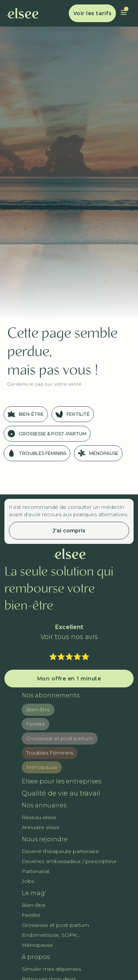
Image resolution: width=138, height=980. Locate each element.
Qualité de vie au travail (61, 793)
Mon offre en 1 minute (69, 679)
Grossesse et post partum (60, 738)
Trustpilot (69, 647)
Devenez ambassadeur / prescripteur (69, 861)
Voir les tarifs (93, 13)
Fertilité (36, 724)
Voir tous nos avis (69, 637)
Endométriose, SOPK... (51, 935)
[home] (22, 13)
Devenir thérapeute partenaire (60, 851)
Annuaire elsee (41, 827)
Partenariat (36, 871)
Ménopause (42, 767)
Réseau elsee (39, 817)
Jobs (28, 881)
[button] (124, 13)
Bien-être (38, 710)
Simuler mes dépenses (51, 969)
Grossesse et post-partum (55, 925)
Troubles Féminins (50, 753)
